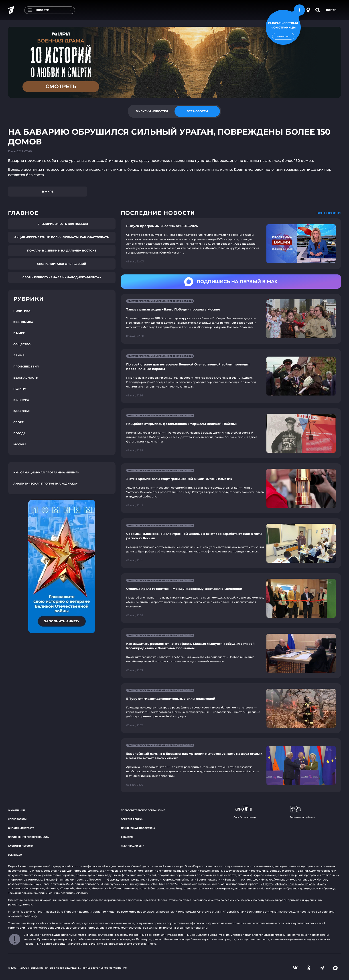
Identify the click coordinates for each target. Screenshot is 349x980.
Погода (20, 433)
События (127, 837)
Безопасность (26, 378)
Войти (331, 10)
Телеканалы (199, 928)
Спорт (18, 422)
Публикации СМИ (133, 846)
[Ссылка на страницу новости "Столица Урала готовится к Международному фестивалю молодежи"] (231, 598)
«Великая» (83, 888)
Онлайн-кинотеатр (21, 828)
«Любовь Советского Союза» (295, 884)
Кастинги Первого (20, 846)
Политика (22, 311)
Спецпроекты (17, 819)
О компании (16, 810)
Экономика (23, 322)
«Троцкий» (67, 888)
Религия (20, 389)
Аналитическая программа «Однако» (46, 484)
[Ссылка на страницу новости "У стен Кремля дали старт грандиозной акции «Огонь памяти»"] (231, 488)
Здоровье (21, 411)
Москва (20, 444)
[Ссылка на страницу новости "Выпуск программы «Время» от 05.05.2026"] (231, 244)
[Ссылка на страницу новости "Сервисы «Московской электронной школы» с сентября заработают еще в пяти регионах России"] (231, 543)
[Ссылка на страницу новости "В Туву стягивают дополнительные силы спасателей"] (231, 708)
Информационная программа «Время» (46, 472)
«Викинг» (52, 888)
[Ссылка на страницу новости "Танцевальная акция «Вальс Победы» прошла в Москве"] (231, 319)
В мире (48, 192)
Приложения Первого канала (28, 837)
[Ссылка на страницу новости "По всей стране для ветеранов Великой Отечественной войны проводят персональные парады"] (231, 376)
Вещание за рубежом (303, 812)
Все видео (15, 855)
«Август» (267, 884)
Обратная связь (132, 819)
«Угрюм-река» (34, 888)
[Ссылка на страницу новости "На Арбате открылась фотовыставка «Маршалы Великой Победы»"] (231, 433)
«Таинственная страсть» (130, 888)
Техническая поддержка (138, 828)
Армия (19, 355)
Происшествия (26, 366)
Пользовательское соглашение (143, 810)
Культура (21, 400)
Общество (22, 344)
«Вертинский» (102, 888)
